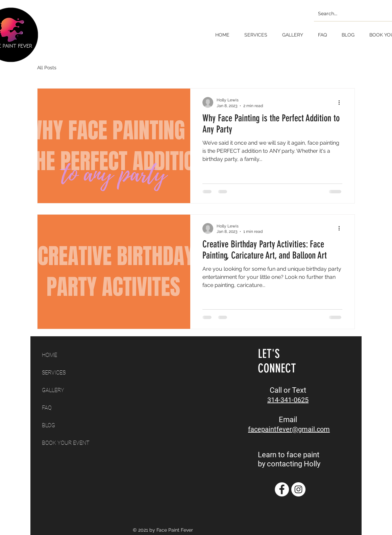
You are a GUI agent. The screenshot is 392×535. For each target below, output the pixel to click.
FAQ (47, 408)
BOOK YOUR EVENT (66, 443)
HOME (50, 355)
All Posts (47, 68)
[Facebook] (282, 489)
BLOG (48, 425)
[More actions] (341, 102)
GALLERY (53, 390)
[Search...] (354, 14)
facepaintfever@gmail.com (289, 429)
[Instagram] (298, 489)
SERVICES (54, 373)
